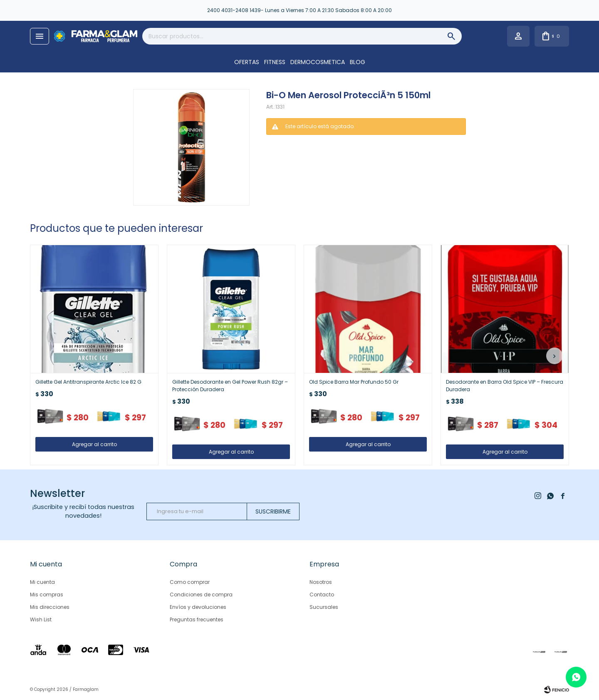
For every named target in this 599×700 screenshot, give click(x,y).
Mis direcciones (50, 607)
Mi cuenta (42, 582)
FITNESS (275, 62)
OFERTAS (247, 62)
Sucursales (324, 607)
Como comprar (190, 582)
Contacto (322, 595)
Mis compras (47, 595)
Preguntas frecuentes (197, 619)
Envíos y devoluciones (198, 607)
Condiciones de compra (201, 595)
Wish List (41, 619)
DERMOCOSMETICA (318, 62)
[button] (554, 356)
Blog (358, 62)
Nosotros (321, 582)
